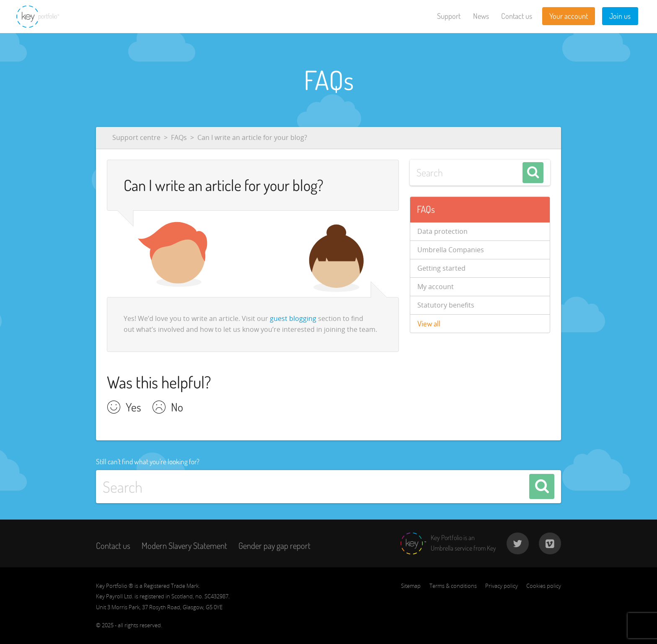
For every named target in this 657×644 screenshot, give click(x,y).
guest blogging (293, 318)
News (481, 16)
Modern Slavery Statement (184, 546)
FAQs (179, 137)
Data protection (442, 231)
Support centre (136, 137)
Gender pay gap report (274, 546)
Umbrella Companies (451, 250)
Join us (620, 16)
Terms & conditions (453, 586)
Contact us (517, 16)
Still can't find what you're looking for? (148, 461)
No (177, 408)
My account (436, 287)
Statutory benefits (446, 305)
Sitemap (411, 586)
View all (429, 323)
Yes (133, 408)
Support (449, 16)
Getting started (441, 268)
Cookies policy (544, 586)
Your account (569, 16)
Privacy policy (502, 586)
